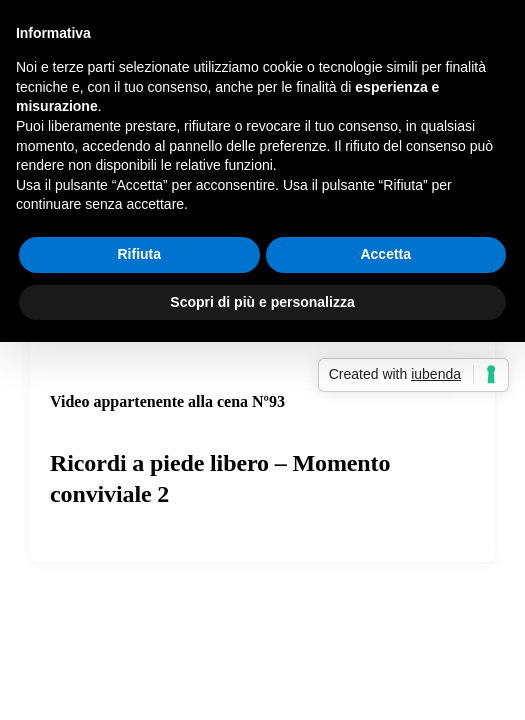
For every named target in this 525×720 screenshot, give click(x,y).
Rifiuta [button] (139, 254)
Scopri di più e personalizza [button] (262, 302)
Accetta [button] (385, 254)
